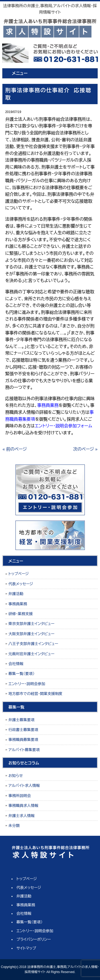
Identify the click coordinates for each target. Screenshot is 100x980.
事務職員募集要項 (23, 740)
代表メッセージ (21, 584)
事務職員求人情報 (23, 806)
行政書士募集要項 (23, 730)
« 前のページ (15, 449)
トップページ (18, 574)
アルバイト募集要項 (24, 750)
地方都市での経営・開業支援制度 (35, 694)
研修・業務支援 (20, 614)
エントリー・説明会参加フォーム (63, 426)
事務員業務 (18, 604)
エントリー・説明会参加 (27, 684)
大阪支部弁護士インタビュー (31, 634)
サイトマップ (26, 948)
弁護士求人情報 (21, 816)
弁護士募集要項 (21, 720)
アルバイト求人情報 (24, 786)
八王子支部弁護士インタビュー (33, 644)
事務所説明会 (19, 796)
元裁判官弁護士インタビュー (31, 654)
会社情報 (16, 664)
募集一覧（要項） (21, 674)
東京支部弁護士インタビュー (31, 624)
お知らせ (15, 776)
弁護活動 (16, 594)
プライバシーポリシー (34, 939)
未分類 (14, 826)
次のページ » (85, 449)
